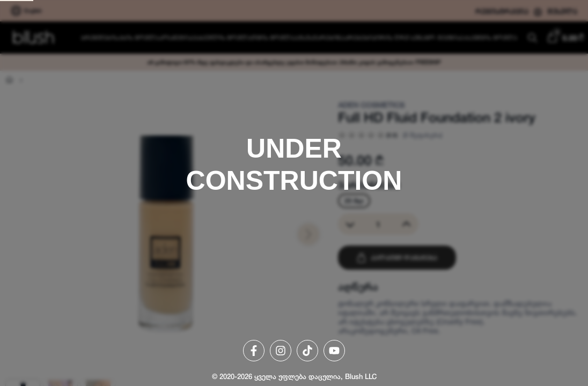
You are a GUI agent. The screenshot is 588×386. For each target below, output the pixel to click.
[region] (294, 193)
